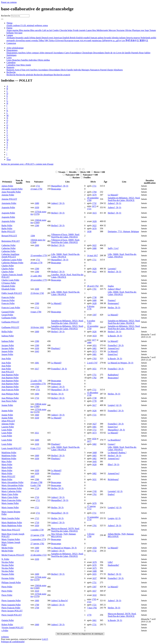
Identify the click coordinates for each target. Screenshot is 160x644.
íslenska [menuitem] (115, 38)
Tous (9, 159)
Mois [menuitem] (23, 65)
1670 (94, 228)
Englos (111, 286)
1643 (37, 351)
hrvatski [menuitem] (108, 38)
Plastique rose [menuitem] (138, 30)
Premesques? (113, 303)
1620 (94, 464)
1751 (94, 375)
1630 (37, 207)
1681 (94, 354)
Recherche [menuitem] (11, 75)
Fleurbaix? (56, 348)
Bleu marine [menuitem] (25, 30)
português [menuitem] (11, 40)
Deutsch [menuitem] (45, 38)
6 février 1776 (91, 308)
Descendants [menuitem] (99, 53)
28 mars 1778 (36, 263)
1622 (94, 225)
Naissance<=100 (89, 175)
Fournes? (112, 300)
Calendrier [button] (11, 62)
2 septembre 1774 (38, 539)
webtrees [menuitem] (39, 25)
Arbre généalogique (15, 48)
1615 (94, 213)
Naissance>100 (71, 175)
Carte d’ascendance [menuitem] (73, 53)
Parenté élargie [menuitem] (107, 70)
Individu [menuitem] (77, 70)
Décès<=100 (98, 172)
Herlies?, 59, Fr (58, 213)
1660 (37, 415)
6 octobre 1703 (91, 322)
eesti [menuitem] (51, 38)
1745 (94, 491)
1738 (94, 297)
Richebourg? (113, 479)
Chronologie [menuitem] (87, 53)
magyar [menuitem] (137, 38)
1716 (37, 398)
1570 (37, 214)
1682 (94, 348)
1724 (37, 488)
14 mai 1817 (92, 255)
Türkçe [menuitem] (52, 40)
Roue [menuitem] (142, 53)
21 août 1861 (36, 276)
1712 (37, 308)
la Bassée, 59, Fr (115, 336)
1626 (94, 221)
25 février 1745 (37, 293)
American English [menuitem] (62, 38)
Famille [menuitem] (70, 70)
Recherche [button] (11, 72)
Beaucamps (56, 189)
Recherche (6, 16)
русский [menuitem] (88, 40)
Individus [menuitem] (33, 60)
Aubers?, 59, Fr (58, 203)
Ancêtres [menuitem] (22, 53)
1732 (94, 203)
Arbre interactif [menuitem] (46, 53)
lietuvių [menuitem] (130, 38)
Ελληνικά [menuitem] (60, 40)
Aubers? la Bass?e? (60, 601)
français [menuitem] (94, 38)
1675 (94, 568)
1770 (89, 615)
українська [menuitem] (97, 40)
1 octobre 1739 (37, 530)
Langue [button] (10, 35)
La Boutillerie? (114, 440)
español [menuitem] (87, 38)
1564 (33, 242)
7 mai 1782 (92, 608)
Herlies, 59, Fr (114, 308)
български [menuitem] (69, 40)
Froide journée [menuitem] (80, 30)
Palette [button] (9, 28)
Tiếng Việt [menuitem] (44, 40)
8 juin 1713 (36, 448)
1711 (38, 186)
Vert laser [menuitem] (18, 33)
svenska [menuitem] (35, 40)
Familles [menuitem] (25, 60)
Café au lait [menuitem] (47, 30)
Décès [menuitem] (63, 70)
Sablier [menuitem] (147, 53)
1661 (94, 620)
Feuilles (86, 177)
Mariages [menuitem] (86, 70)
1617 (37, 369)
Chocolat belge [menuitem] (66, 30)
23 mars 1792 (36, 189)
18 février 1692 (37, 327)
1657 (94, 591)
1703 (94, 359)
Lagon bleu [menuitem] (91, 30)
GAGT (45, 639)
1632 (94, 595)
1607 (33, 476)
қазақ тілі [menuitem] (79, 40)
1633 (94, 336)
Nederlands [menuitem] (146, 38)
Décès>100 (84, 172)
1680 (37, 203)
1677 (94, 340)
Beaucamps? (113, 378)
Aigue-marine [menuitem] (13, 30)
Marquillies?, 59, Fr (60, 186)
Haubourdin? (113, 565)
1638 (89, 231)
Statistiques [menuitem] (12, 55)
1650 (37, 526)
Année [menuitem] (28, 65)
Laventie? (112, 269)
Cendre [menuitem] (56, 30)
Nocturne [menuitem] (121, 30)
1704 (37, 608)
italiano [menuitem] (123, 38)
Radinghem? (113, 375)
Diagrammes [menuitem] (12, 53)
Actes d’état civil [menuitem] (22, 70)
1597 (94, 315)
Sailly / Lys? (113, 248)
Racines (75, 177)
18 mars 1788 (36, 482)
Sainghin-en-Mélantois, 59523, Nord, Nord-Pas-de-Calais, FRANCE (124, 199)
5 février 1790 (91, 535)
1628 (94, 303)
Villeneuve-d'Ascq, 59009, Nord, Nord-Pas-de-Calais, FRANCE (65, 236)
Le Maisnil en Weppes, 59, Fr (121, 363)
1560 (37, 223)
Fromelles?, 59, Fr (116, 345)
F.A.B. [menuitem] (24, 25)
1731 (94, 625)
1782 (94, 378)
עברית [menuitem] (122, 40)
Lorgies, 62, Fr (114, 518)
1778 (94, 401)
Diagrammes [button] (12, 50)
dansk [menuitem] (39, 38)
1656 (94, 439)
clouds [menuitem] (10, 25)
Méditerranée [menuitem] (103, 30)
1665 (94, 456)
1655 (94, 574)
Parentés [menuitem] (135, 53)
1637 (94, 578)
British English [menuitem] (76, 38)
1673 (94, 206)
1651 (94, 345)
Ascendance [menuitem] (59, 53)
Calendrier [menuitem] (11, 65)
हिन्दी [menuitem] (128, 40)
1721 (89, 209)
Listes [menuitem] (9, 60)
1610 (37, 591)
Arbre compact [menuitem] (33, 53)
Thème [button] (9, 23)
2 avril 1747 (92, 363)
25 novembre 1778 (39, 255)
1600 (37, 245)
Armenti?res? (114, 348)
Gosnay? (112, 444)
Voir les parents (63, 634)
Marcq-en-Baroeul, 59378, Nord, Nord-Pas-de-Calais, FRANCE (65, 530)
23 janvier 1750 (37, 535)
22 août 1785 (36, 381)
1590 (37, 225)
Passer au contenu (9, 2)
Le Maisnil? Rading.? (117, 453)
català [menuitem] (26, 38)
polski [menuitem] (153, 38)
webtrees (5, 637)
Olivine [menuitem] (129, 30)
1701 (94, 289)
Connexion (11, 43)
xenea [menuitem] (45, 25)
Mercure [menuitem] (112, 30)
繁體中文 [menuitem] (144, 40)
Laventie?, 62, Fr (115, 491)
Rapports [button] (10, 67)
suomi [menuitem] (28, 40)
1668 (94, 453)
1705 (94, 599)
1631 (94, 479)
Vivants (61, 172)
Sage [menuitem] (147, 30)
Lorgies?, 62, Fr (115, 405)
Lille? (110, 562)
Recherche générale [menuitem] (25, 75)
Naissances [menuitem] (95, 70)
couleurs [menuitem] (17, 25)
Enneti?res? (113, 354)
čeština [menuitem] (32, 38)
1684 (37, 394)
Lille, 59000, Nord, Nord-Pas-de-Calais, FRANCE (66, 255)
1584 (33, 236)
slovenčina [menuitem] (20, 40)
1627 (94, 424)
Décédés (72, 172)
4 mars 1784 (36, 312)
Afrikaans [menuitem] (11, 38)
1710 (37, 497)
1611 (37, 433)
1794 (94, 192)
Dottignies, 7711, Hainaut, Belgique (123, 231)
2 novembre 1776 (38, 384)
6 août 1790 (36, 485)
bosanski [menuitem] (20, 38)
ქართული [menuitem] (107, 40)
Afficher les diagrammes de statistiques (88, 634)
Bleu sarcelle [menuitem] (36, 30)
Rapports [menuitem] (11, 70)
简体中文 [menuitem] (135, 40)
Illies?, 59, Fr (114, 464)
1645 (94, 462)
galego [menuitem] (101, 38)
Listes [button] (9, 58)
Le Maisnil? (113, 195)
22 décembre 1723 (39, 555)
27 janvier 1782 (37, 544)
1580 (37, 406)
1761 (94, 494)
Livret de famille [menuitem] (124, 53)
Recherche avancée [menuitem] (62, 75)
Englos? (111, 494)
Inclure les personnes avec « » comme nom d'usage (27, 164)
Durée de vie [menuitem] (110, 53)
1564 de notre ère (38, 240)
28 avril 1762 (93, 286)
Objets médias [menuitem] (44, 60)
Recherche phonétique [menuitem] (44, 75)
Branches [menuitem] (17, 60)
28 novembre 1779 (39, 280)
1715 (37, 518)
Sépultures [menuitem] (118, 70)
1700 (37, 387)
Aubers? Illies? (114, 289)
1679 (94, 195)
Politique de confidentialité (13, 642)
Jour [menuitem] (18, 65)
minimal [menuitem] (31, 25)
